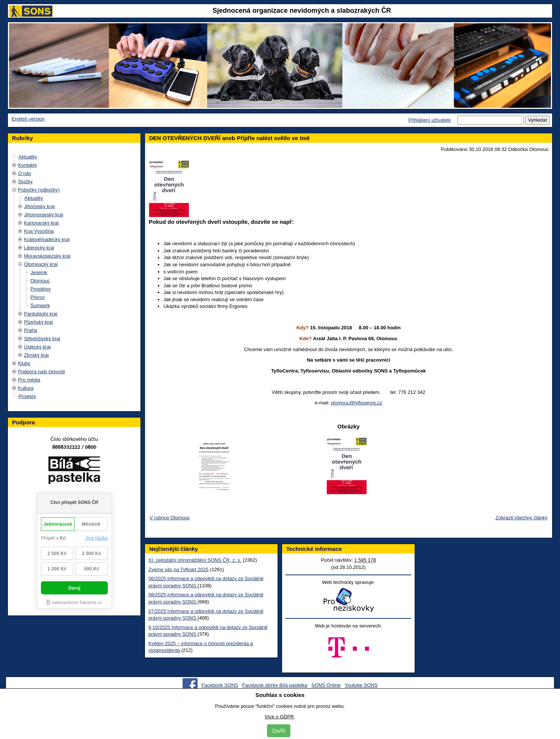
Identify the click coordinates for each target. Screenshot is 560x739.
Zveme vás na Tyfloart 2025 (178, 569)
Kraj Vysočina (39, 231)
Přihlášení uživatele (429, 120)
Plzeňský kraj (38, 322)
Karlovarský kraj (41, 223)
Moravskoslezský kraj (47, 256)
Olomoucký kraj (41, 264)
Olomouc (40, 281)
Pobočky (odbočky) (39, 190)
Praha (31, 330)
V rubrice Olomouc (170, 518)
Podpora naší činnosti (42, 372)
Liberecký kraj (39, 248)
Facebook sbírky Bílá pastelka (275, 685)
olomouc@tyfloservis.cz (357, 403)
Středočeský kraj (42, 339)
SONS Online (326, 685)
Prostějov (41, 289)
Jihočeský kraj (39, 206)
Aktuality (28, 157)
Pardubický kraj (41, 314)
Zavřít (279, 731)
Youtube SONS (361, 685)
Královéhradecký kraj (47, 239)
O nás (25, 173)
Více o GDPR (279, 717)
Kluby (24, 363)
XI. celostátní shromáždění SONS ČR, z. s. (195, 560)
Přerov (38, 297)
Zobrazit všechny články (522, 518)
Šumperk (40, 305)
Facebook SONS (220, 685)
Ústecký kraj (37, 347)
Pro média (29, 380)
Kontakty (28, 165)
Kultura (26, 388)
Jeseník (39, 272)
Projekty (27, 396)
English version (28, 119)
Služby (25, 182)
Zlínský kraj (36, 355)
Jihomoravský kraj (44, 215)
